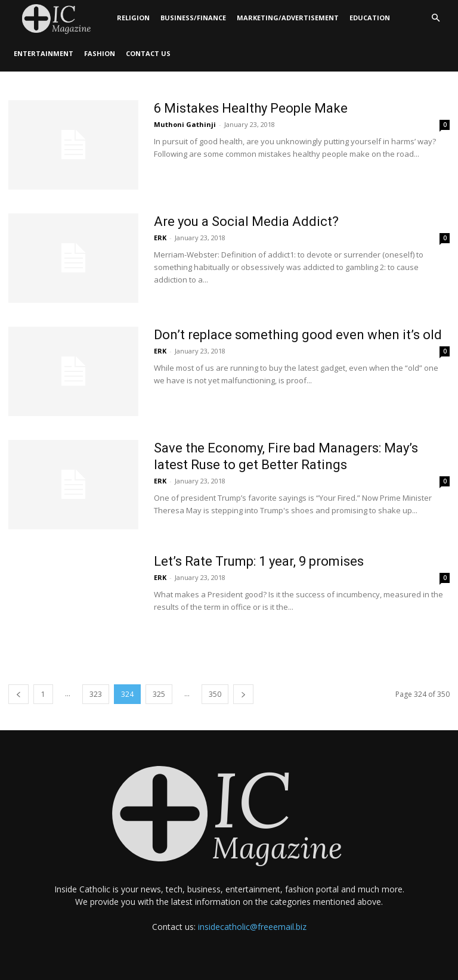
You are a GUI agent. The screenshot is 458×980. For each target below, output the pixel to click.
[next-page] (243, 694)
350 (215, 694)
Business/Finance (193, 18)
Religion (133, 18)
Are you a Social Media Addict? (246, 221)
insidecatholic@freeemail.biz (252, 927)
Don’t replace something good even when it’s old (298, 335)
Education (370, 18)
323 (96, 694)
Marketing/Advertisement (288, 18)
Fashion (100, 53)
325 (159, 694)
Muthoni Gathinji (185, 124)
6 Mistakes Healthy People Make (251, 108)
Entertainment (44, 53)
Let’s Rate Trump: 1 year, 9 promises (259, 561)
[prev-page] (18, 694)
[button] (435, 18)
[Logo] (60, 18)
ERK (160, 238)
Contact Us (148, 53)
